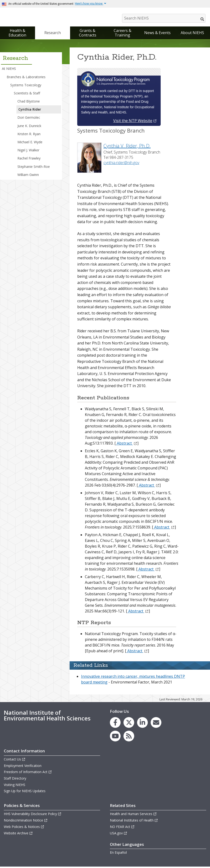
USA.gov (119, 834)
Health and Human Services (133, 815)
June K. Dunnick (29, 127)
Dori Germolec (29, 119)
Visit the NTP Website (135, 122)
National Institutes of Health (134, 821)
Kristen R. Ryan (29, 135)
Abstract (127, 444)
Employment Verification (23, 767)
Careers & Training (123, 34)
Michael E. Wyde (30, 143)
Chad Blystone (29, 102)
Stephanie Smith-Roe (34, 168)
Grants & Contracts (88, 34)
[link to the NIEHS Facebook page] (115, 724)
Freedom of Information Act (28, 773)
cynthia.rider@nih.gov (121, 164)
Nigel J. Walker (28, 151)
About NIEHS (192, 34)
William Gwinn (28, 176)
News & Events (157, 34)
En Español (118, 854)
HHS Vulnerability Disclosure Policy (33, 815)
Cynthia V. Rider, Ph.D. (127, 147)
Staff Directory (15, 779)
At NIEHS (9, 70)
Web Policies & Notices (24, 828)
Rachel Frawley (29, 159)
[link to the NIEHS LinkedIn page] (142, 724)
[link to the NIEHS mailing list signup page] (156, 724)
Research (53, 34)
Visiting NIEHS (15, 786)
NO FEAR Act (122, 828)
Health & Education (17, 34)
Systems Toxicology (26, 86)
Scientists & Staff (27, 94)
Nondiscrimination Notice (26, 821)
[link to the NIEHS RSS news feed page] (129, 737)
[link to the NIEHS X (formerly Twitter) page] (129, 724)
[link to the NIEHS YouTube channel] (115, 737)
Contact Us (15, 760)
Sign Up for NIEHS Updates (25, 792)
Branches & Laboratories (26, 78)
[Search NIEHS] (164, 18)
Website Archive (18, 834)
